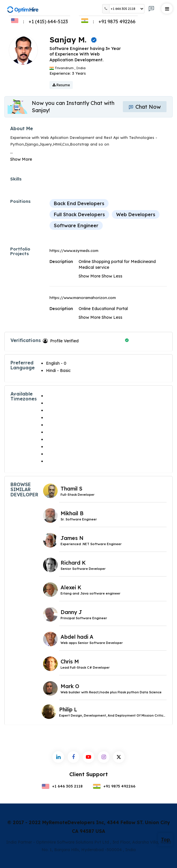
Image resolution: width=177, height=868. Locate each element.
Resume (61, 85)
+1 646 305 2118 (62, 786)
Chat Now (145, 107)
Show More (21, 159)
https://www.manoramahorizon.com (83, 298)
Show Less (112, 276)
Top (166, 840)
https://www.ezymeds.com (74, 250)
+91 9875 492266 (114, 786)
